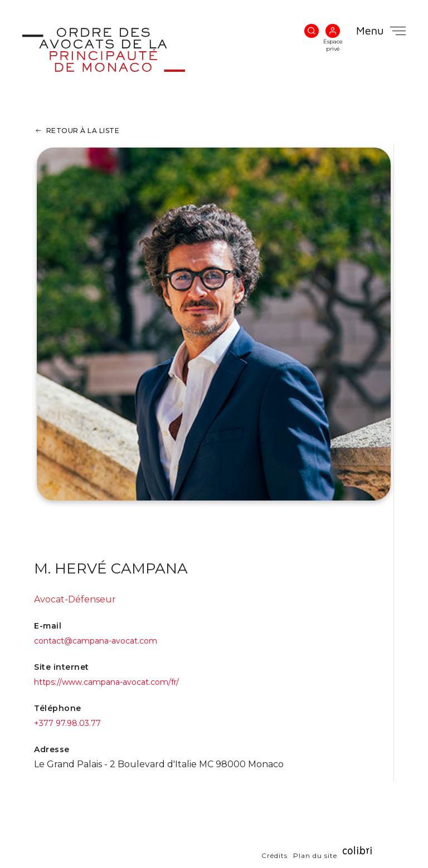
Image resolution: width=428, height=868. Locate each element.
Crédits (274, 855)
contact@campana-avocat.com (96, 641)
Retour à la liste (83, 131)
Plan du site (315, 855)
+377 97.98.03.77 (67, 723)
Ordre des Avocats (121, 50)
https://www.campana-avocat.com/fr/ (106, 682)
